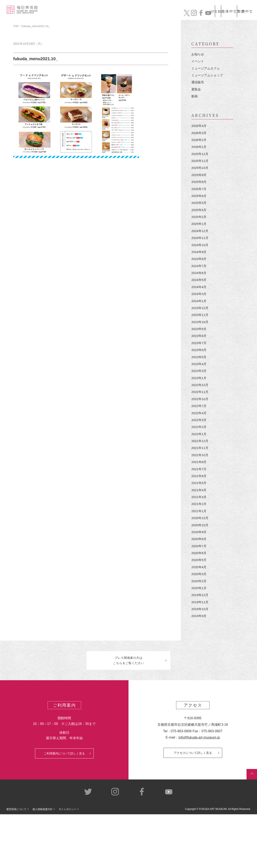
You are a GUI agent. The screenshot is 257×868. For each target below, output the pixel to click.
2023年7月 (199, 369)
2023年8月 (199, 361)
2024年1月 (199, 323)
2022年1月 (199, 469)
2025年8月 (199, 192)
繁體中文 (244, 6)
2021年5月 (199, 523)
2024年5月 (199, 300)
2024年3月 (199, 315)
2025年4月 (199, 223)
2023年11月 (200, 338)
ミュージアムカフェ (206, 70)
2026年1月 (199, 154)
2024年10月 (200, 261)
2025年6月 (199, 208)
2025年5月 (199, 215)
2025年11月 (200, 169)
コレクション (113, 14)
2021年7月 (199, 507)
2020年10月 (200, 568)
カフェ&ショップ (194, 14)
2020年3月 (199, 622)
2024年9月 (199, 269)
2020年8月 (199, 584)
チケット (241, 14)
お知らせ (198, 55)
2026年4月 (199, 131)
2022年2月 (199, 461)
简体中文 (225, 6)
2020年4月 (199, 615)
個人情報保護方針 (43, 863)
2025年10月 (200, 177)
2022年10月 (200, 430)
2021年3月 (199, 538)
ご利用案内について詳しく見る (64, 807)
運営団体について (16, 863)
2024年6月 (199, 292)
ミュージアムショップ (208, 78)
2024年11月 (200, 254)
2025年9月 (199, 185)
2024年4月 (199, 307)
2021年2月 (199, 545)
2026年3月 (199, 139)
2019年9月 (199, 668)
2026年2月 (199, 146)
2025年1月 (199, 238)
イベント (198, 62)
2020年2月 (199, 630)
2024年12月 (200, 246)
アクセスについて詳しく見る (193, 807)
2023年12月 (200, 331)
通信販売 (198, 85)
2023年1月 (199, 407)
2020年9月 (199, 576)
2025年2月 (199, 231)
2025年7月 (199, 200)
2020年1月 (199, 638)
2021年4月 (199, 530)
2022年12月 (200, 415)
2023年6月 (199, 377)
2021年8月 (199, 499)
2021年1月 (199, 553)
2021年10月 (200, 492)
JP (196, 6)
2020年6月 (199, 599)
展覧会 (196, 93)
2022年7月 (199, 438)
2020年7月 (199, 592)
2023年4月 (199, 392)
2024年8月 (199, 277)
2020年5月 (199, 607)
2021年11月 (200, 484)
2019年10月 (200, 661)
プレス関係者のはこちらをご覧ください (128, 714)
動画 (195, 101)
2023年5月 (199, 384)
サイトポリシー (67, 863)
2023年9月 (199, 354)
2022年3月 (199, 453)
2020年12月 (200, 561)
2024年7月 (199, 284)
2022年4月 (199, 446)
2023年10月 (200, 346)
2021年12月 (200, 476)
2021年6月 (199, 515)
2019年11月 (200, 653)
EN (209, 6)
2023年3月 (199, 400)
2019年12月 (200, 645)
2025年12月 (200, 162)
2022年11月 (200, 423)
